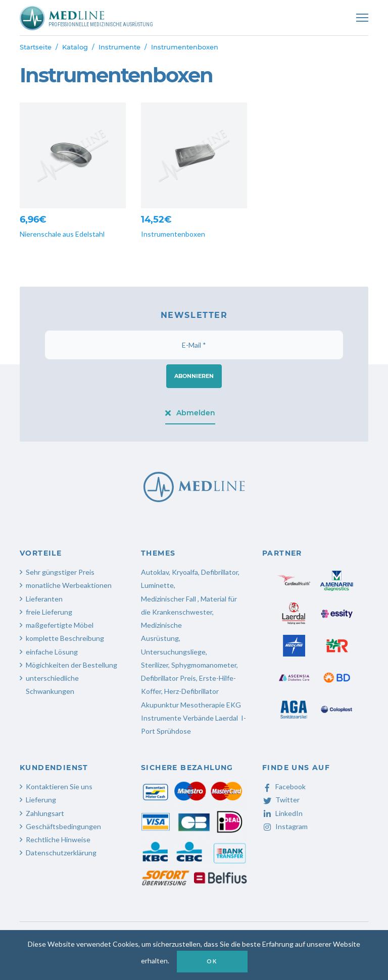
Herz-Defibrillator (191, 691)
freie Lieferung (49, 612)
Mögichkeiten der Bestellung (71, 665)
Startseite (36, 47)
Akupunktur (160, 705)
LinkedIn (282, 813)
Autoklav (155, 572)
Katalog (75, 47)
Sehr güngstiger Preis (60, 572)
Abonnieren (194, 376)
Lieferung (41, 800)
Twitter (281, 800)
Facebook (284, 786)
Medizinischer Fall (169, 599)
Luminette (157, 585)
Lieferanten (44, 599)
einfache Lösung (52, 652)
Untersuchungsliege (173, 652)
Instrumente (119, 47)
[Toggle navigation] (362, 18)
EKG (234, 705)
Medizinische (161, 625)
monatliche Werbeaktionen (69, 585)
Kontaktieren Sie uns (59, 786)
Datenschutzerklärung (61, 853)
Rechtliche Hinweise (58, 839)
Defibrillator (220, 572)
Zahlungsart (45, 813)
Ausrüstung (160, 638)
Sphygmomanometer (204, 665)
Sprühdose (174, 731)
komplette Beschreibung (65, 638)
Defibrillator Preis (168, 678)
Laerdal (227, 718)
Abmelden (190, 413)
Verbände (198, 718)
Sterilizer (155, 665)
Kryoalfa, (186, 572)
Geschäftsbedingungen (63, 826)
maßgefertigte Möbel (60, 625)
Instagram (285, 826)
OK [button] (212, 961)
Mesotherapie (203, 705)
